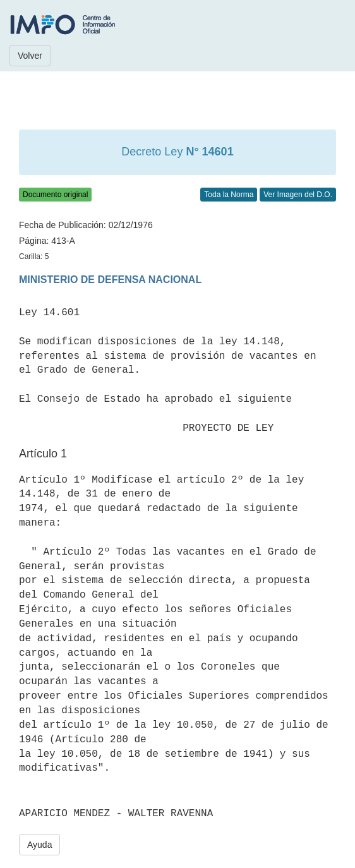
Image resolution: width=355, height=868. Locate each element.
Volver (30, 56)
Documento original (55, 195)
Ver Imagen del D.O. (298, 195)
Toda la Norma (229, 195)
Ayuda (39, 845)
